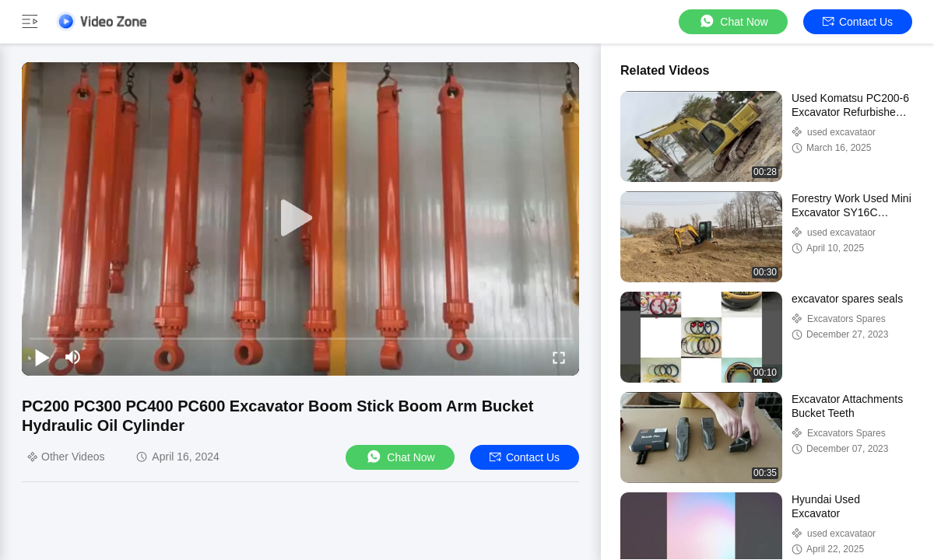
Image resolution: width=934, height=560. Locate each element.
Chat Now (733, 21)
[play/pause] (42, 357)
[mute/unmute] (73, 357)
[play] (300, 219)
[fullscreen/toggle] (559, 357)
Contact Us (858, 22)
